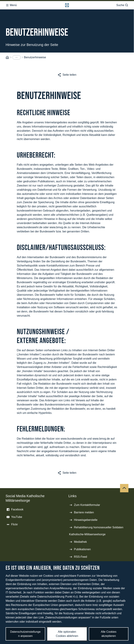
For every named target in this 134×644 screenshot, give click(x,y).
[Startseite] (7, 56)
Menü (11, 4)
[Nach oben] (124, 487)
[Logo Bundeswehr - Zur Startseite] (67, 4)
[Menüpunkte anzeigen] (17, 56)
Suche (122, 4)
